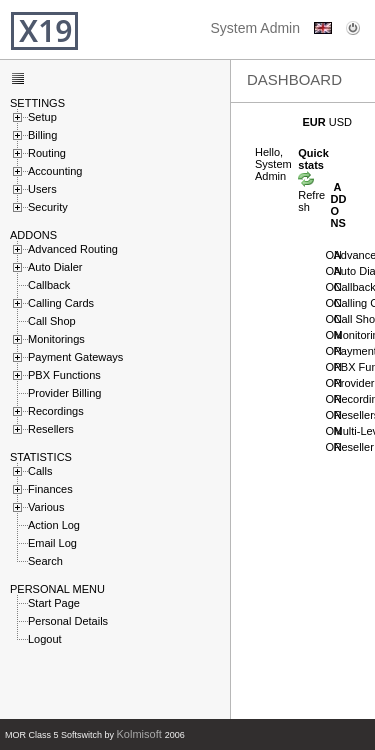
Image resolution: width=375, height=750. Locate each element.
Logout (45, 638)
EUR (314, 122)
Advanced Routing (73, 248)
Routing (47, 152)
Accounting (55, 170)
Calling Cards (61, 302)
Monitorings (56, 338)
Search (45, 560)
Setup (42, 116)
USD (340, 122)
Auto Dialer (55, 266)
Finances (50, 488)
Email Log (52, 542)
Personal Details (68, 620)
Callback (49, 284)
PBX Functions (64, 374)
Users (42, 188)
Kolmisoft (141, 734)
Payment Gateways (75, 356)
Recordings (56, 410)
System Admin (255, 28)
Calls (40, 470)
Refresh (311, 195)
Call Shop (52, 320)
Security (48, 206)
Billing (42, 134)
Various (46, 506)
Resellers (51, 428)
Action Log (54, 524)
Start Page (54, 602)
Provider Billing (64, 392)
